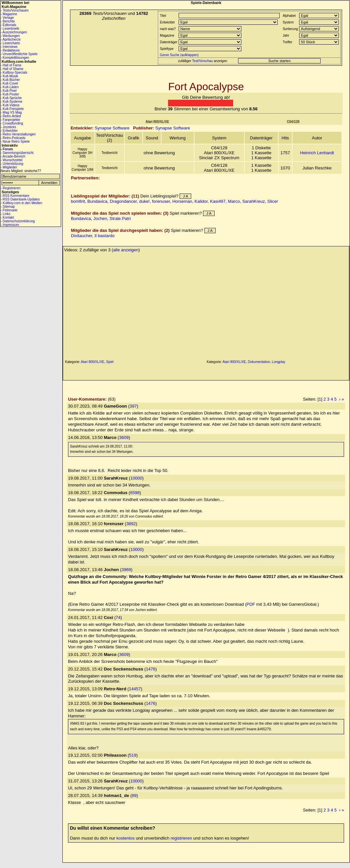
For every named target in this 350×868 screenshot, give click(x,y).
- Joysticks (8, 127)
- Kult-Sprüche (11, 98)
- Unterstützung (12, 164)
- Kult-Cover (9, 83)
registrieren (181, 838)
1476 (151, 669)
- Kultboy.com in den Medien (21, 203)
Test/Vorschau (203, 61)
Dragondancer (123, 201)
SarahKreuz (254, 201)
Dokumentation (259, 362)
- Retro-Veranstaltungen (18, 134)
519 (133, 755)
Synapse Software (112, 128)
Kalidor (201, 201)
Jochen (100, 218)
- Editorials (8, 25)
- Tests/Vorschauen (15, 10)
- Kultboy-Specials (14, 72)
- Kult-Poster (10, 94)
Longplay (279, 362)
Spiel (110, 362)
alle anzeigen (126, 250)
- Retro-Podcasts (13, 138)
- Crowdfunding (12, 123)
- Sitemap (8, 207)
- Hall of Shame (12, 69)
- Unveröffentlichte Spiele (19, 54)
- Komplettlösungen (15, 58)
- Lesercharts (10, 43)
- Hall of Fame (11, 65)
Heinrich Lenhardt (317, 153)
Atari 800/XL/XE (93, 362)
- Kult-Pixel (9, 91)
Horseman (182, 201)
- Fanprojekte (10, 120)
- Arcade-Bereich (13, 156)
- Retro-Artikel (11, 116)
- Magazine (9, 14)
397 (133, 406)
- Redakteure (10, 50)
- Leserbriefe (10, 29)
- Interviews (9, 47)
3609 (124, 437)
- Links (5, 214)
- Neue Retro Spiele (15, 142)
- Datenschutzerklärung (18, 221)
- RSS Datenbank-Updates (20, 199)
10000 (136, 478)
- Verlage (7, 18)
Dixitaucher (82, 236)
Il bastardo (105, 236)
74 (118, 617)
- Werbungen (10, 36)
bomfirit (78, 201)
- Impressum (10, 225)
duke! (144, 201)
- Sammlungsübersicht (17, 153)
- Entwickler (9, 131)
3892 (131, 524)
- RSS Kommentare (15, 196)
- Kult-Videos (10, 105)
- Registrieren (11, 188)
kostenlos (126, 838)
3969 (126, 570)
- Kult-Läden (10, 87)
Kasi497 (218, 201)
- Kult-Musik (9, 76)
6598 (135, 493)
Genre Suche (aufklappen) (179, 55)
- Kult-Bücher (10, 80)
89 (134, 796)
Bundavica (98, 201)
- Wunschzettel (12, 160)
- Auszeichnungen (14, 32)
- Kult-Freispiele (12, 109)
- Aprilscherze (11, 39)
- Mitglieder (9, 167)
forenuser (161, 201)
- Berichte (8, 21)
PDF (251, 604)
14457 (135, 689)
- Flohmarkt (9, 210)
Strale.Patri (120, 218)
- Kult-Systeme (12, 102)
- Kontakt (7, 217)
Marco (234, 201)
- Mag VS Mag (11, 112)
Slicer (273, 201)
